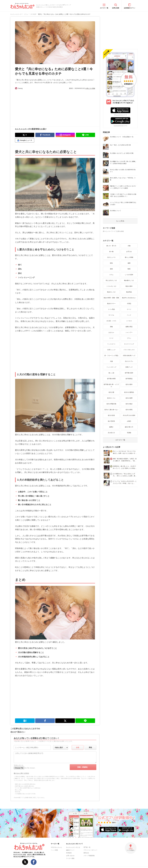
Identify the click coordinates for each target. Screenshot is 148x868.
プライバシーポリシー (90, 850)
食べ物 (111, 252)
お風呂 (129, 421)
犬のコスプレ (129, 361)
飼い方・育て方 (111, 246)
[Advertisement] (35, 107)
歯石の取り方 (129, 427)
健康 (129, 263)
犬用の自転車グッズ (129, 356)
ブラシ (129, 338)
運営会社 (86, 853)
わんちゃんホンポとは (73, 847)
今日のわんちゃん (56, 847)
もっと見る (120, 221)
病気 (111, 263)
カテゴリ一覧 (104, 8)
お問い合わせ (70, 856)
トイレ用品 (111, 309)
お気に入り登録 (90, 88)
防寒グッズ (129, 367)
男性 (90, 747)
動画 (129, 269)
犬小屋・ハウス (111, 321)
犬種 (129, 246)
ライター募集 (70, 858)
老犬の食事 (129, 398)
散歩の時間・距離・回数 (111, 298)
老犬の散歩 (129, 404)
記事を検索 (116, 8)
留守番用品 (129, 379)
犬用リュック (111, 350)
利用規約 (69, 853)
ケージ (129, 309)
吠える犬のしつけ (111, 280)
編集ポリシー (70, 850)
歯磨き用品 (129, 327)
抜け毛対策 (111, 421)
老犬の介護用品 (129, 392)
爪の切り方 (111, 433)
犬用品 (129, 304)
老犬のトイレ (111, 398)
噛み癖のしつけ (129, 280)
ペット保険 (54, 850)
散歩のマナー (111, 304)
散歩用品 (129, 292)
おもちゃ (111, 332)
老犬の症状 (111, 415)
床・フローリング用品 (111, 356)
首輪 (111, 327)
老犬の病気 (129, 410)
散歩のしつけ (111, 292)
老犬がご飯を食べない (111, 410)
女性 (78, 747)
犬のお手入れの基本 (129, 415)
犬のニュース (111, 257)
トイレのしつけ (111, 286)
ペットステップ (111, 367)
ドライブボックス (129, 350)
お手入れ (129, 252)
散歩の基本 (129, 286)
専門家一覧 (87, 847)
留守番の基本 (129, 373)
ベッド (129, 315)
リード (111, 338)
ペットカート (111, 344)
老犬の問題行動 (111, 404)
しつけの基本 (129, 275)
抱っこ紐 (111, 373)
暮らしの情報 (129, 257)
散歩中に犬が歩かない (129, 298)
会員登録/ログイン (130, 8)
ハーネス (129, 321)
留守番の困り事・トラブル (111, 385)
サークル (111, 315)
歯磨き (111, 427)
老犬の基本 (129, 384)
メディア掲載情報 (89, 856)
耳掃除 (129, 433)
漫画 (111, 269)
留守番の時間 (111, 379)
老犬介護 (111, 392)
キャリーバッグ (129, 344)
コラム (111, 275)
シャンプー (129, 332)
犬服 (111, 361)
